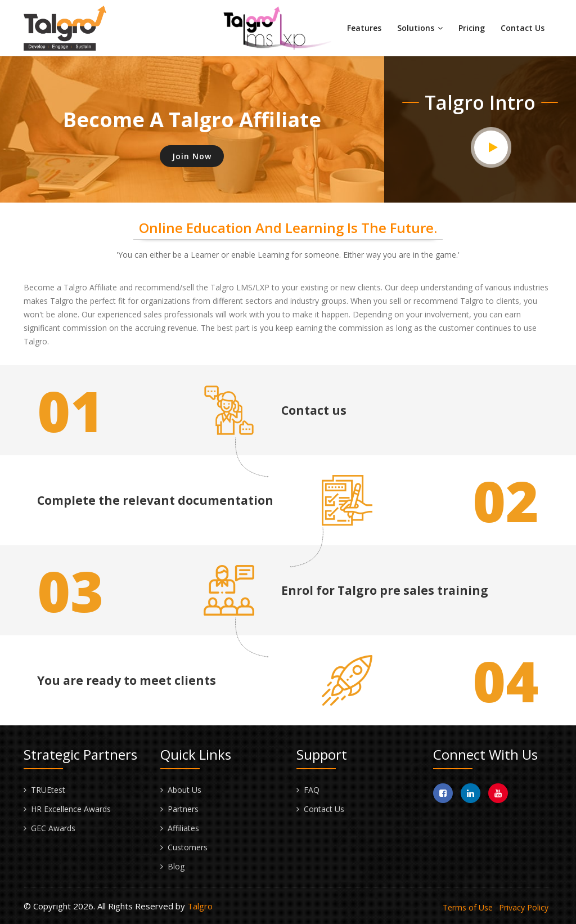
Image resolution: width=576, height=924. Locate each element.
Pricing (472, 28)
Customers (188, 847)
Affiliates (183, 828)
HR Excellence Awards (71, 809)
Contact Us (523, 28)
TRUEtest (48, 790)
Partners (183, 809)
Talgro (200, 906)
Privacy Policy (524, 907)
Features (364, 28)
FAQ (312, 790)
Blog (176, 866)
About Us (184, 790)
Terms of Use (468, 907)
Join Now (192, 156)
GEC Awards (53, 828)
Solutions (420, 28)
